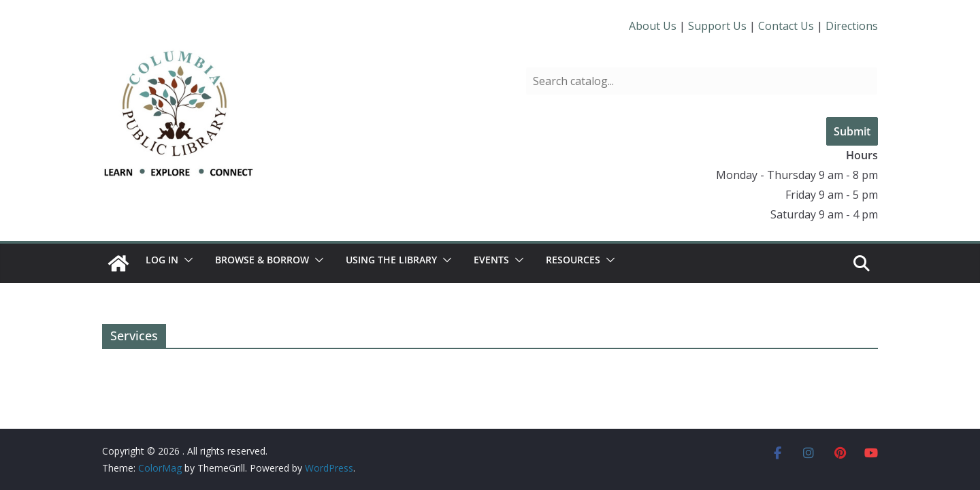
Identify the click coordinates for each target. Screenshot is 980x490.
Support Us (717, 26)
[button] (186, 260)
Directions (852, 26)
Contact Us (786, 26)
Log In (162, 260)
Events (491, 260)
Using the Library (391, 260)
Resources (573, 260)
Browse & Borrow (262, 260)
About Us (653, 26)
